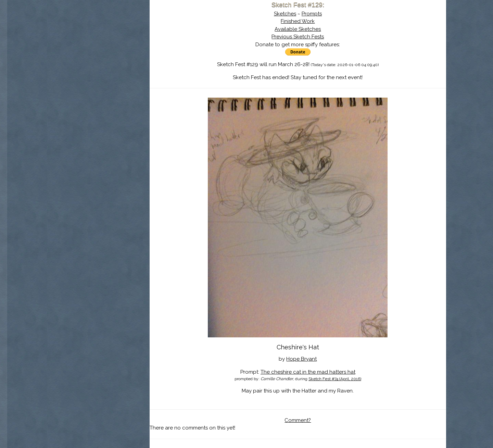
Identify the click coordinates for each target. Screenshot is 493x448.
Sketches (285, 14)
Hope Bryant (301, 359)
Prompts (312, 14)
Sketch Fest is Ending (98, 39)
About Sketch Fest (98, 49)
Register (112, 80)
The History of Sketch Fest (98, 60)
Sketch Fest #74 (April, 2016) (335, 379)
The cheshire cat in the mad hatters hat (308, 372)
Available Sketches (298, 29)
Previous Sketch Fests (298, 37)
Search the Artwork (98, 70)
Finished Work (298, 21)
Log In (81, 80)
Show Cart (87, 89)
